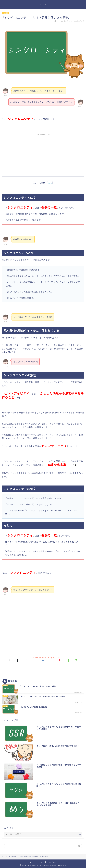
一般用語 (6, 13)
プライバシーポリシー (37, 862)
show (50, 183)
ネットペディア (43, 5)
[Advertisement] (43, 154)
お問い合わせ (52, 862)
